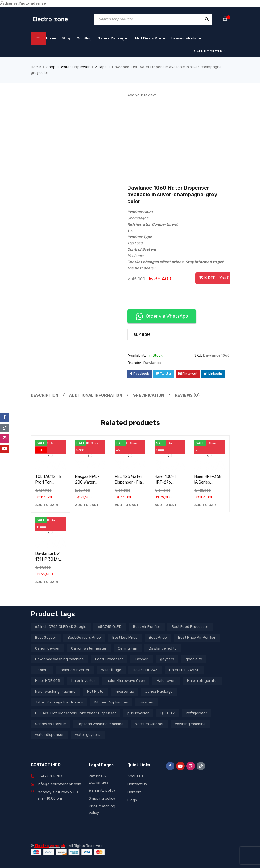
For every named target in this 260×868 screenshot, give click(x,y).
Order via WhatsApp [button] (162, 316)
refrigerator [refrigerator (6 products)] (197, 713)
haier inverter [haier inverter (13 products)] (83, 681)
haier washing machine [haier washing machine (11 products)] (55, 691)
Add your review (142, 95)
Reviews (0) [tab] (179, 395)
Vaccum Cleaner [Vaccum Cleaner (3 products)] (149, 724)
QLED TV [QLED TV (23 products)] (168, 713)
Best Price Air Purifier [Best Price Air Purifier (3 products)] (197, 637)
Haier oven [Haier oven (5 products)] (166, 681)
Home (36, 67)
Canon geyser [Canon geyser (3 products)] (47, 648)
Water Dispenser (75, 67)
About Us (135, 776)
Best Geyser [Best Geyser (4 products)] (46, 637)
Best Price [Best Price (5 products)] (158, 637)
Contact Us (137, 784)
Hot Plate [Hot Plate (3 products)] (95, 691)
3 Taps (101, 67)
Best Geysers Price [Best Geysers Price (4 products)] (84, 637)
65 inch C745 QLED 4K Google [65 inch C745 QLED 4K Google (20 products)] (61, 627)
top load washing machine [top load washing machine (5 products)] (101, 724)
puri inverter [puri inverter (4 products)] (138, 713)
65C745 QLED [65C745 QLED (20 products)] (110, 627)
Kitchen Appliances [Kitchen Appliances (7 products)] (111, 702)
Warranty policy (102, 790)
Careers (134, 792)
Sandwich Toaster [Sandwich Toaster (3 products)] (51, 724)
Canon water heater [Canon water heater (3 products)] (89, 648)
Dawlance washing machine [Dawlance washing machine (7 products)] (59, 659)
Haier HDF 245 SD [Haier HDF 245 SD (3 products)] (184, 670)
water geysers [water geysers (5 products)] (88, 735)
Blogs (132, 800)
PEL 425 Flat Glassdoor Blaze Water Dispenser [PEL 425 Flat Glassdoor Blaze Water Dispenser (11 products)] (75, 713)
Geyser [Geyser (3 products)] (142, 659)
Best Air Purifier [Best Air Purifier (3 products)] (147, 627)
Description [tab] (43, 395)
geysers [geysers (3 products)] (167, 659)
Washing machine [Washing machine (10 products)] (190, 724)
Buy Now (142, 335)
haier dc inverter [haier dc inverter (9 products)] (75, 670)
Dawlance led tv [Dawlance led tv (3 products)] (163, 648)
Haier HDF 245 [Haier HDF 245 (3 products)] (145, 670)
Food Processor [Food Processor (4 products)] (109, 659)
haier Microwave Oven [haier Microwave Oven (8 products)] (126, 681)
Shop (51, 67)
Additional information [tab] (92, 395)
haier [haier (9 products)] (42, 670)
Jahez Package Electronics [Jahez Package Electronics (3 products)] (59, 702)
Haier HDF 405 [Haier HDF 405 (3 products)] (47, 681)
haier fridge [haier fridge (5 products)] (111, 670)
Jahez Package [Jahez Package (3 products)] (159, 691)
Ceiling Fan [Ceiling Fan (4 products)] (128, 648)
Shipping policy (102, 798)
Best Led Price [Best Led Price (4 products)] (125, 637)
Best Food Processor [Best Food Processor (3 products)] (190, 627)
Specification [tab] (142, 395)
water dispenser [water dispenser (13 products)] (49, 735)
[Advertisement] (178, 142)
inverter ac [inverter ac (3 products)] (124, 691)
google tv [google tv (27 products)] (194, 659)
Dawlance (152, 363)
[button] (47, 505)
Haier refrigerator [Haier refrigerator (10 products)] (202, 681)
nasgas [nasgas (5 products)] (146, 702)
